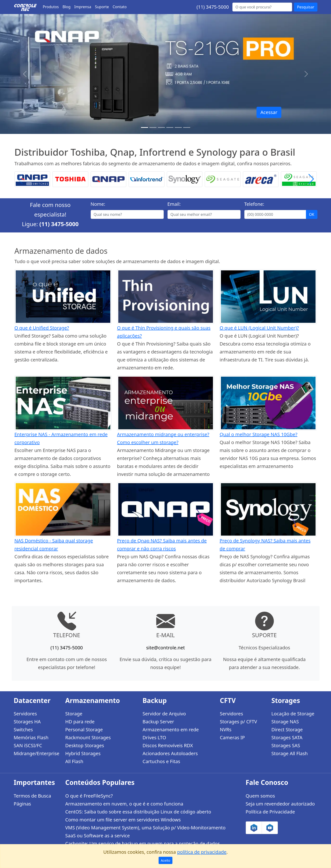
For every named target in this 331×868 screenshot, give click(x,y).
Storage (74, 714)
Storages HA (27, 722)
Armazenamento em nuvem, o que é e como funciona (124, 804)
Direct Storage (287, 730)
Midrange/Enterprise (37, 753)
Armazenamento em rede (171, 730)
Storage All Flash (290, 753)
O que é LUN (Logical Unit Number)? (259, 328)
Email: (174, 204)
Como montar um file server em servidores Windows (123, 820)
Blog (67, 7)
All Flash (74, 761)
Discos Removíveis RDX (168, 745)
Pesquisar (306, 7)
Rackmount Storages (88, 737)
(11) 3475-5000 (213, 7)
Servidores (25, 714)
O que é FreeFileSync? (89, 796)
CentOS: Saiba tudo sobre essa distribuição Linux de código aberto (138, 812)
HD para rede (80, 722)
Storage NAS (285, 722)
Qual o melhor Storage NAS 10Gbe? (259, 434)
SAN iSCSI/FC (28, 745)
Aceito (165, 860)
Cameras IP (232, 737)
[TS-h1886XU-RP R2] (153, 127)
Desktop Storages (85, 745)
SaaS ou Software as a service (98, 836)
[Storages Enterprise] (187, 127)
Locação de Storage (293, 714)
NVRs (226, 730)
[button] (311, 179)
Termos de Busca (32, 796)
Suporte (102, 7)
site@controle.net (165, 648)
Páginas (22, 804)
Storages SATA (287, 737)
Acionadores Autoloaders (170, 753)
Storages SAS (286, 745)
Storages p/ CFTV (239, 722)
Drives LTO (154, 737)
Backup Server (158, 722)
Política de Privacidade (270, 812)
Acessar (269, 112)
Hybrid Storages (83, 753)
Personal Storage (84, 730)
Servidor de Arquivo (164, 714)
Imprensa (83, 7)
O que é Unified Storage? (42, 328)
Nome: (98, 204)
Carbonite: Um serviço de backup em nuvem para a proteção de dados (143, 844)
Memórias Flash (31, 737)
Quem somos (260, 796)
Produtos (51, 7)
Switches (23, 730)
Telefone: (254, 204)
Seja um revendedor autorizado (280, 804)
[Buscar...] (262, 7)
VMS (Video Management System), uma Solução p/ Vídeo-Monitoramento (145, 828)
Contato (120, 7)
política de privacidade (202, 852)
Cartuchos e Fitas (162, 761)
